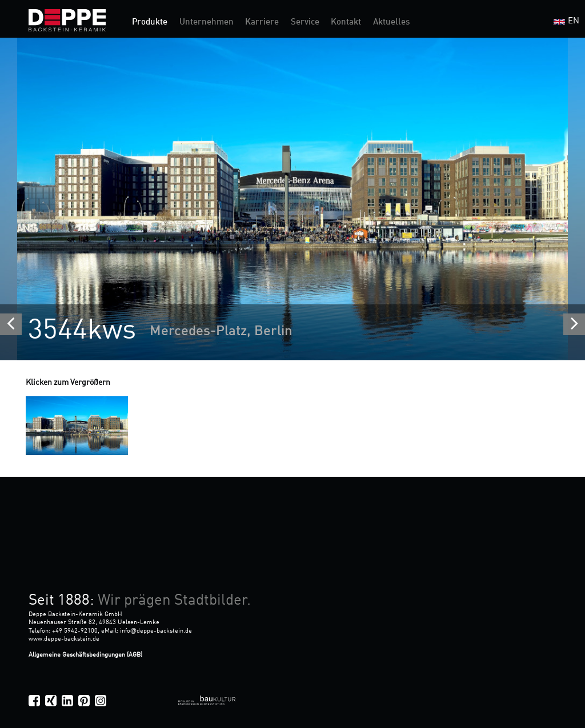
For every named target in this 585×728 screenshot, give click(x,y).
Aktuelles (391, 23)
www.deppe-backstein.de (64, 639)
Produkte (150, 23)
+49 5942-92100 (75, 631)
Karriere (262, 23)
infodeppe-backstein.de (156, 631)
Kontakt (346, 23)
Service (305, 23)
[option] (292, 199)
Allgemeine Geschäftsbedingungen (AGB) (85, 655)
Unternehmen (207, 23)
